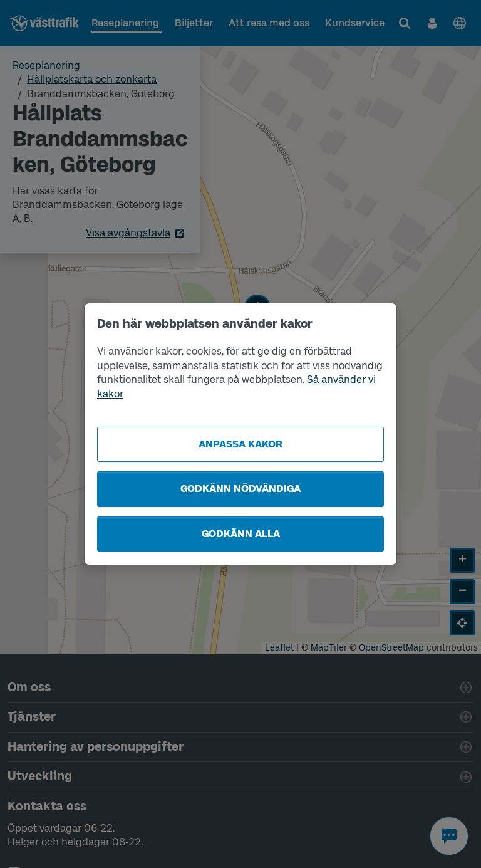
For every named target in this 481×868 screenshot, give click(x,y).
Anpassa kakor (240, 444)
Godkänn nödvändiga (240, 489)
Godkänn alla (241, 534)
